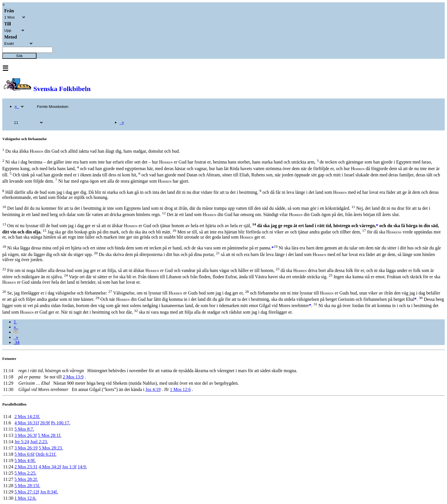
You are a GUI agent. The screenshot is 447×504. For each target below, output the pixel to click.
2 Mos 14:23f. (27, 417)
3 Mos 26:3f (26, 435)
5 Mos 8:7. (24, 429)
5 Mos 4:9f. (25, 460)
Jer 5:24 (22, 442)
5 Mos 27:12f (27, 492)
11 (16, 332)
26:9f (45, 423)
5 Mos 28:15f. (27, 486)
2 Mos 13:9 (73, 377)
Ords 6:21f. (46, 454)
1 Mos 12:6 (180, 389)
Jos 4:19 (153, 389)
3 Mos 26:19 (26, 448)
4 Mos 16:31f (27, 423)
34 (17, 342)
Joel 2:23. (39, 442)
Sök (20, 56)
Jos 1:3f (69, 467)
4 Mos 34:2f (50, 467)
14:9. (82, 467)
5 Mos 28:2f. (26, 479)
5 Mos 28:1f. (50, 435)
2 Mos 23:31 (26, 467)
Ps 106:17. (61, 423)
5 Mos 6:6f (25, 454)
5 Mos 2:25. (26, 473)
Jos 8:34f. (49, 492)
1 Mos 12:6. (26, 498)
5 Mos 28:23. (51, 448)
